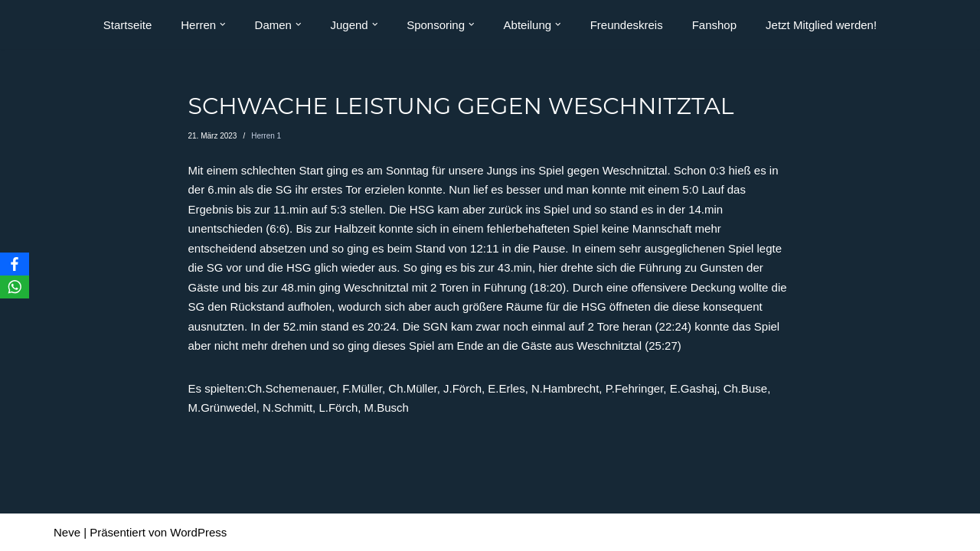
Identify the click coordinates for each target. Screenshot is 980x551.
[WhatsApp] (15, 287)
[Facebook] (15, 264)
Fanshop (714, 25)
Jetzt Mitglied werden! (821, 25)
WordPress (198, 532)
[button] (223, 24)
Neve (67, 532)
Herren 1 (266, 136)
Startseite (127, 25)
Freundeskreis (627, 25)
